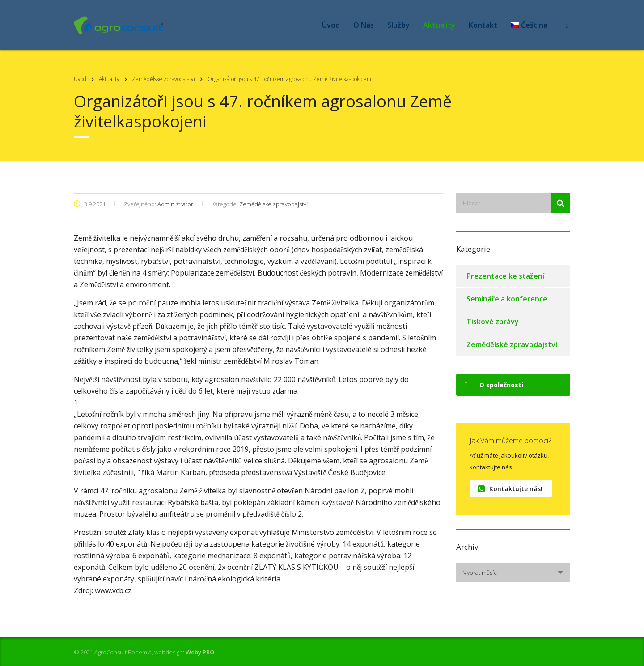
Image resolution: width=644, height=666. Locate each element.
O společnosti (494, 385)
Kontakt (483, 25)
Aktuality (439, 25)
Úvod (331, 25)
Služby (398, 25)
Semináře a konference (507, 299)
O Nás (364, 25)
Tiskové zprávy (493, 322)
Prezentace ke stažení (505, 276)
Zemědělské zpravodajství (512, 344)
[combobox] (513, 573)
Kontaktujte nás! (510, 489)
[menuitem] (529, 25)
